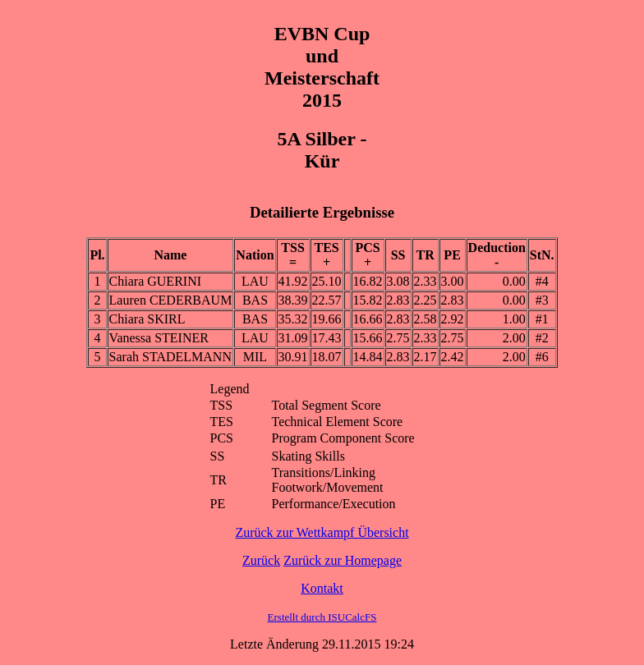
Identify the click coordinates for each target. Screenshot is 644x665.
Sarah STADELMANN (170, 357)
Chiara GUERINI (155, 281)
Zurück (261, 560)
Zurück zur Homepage (343, 560)
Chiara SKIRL (147, 319)
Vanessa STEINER (159, 338)
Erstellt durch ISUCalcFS (322, 617)
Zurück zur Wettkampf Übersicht (322, 532)
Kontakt (322, 588)
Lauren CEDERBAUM (171, 300)
